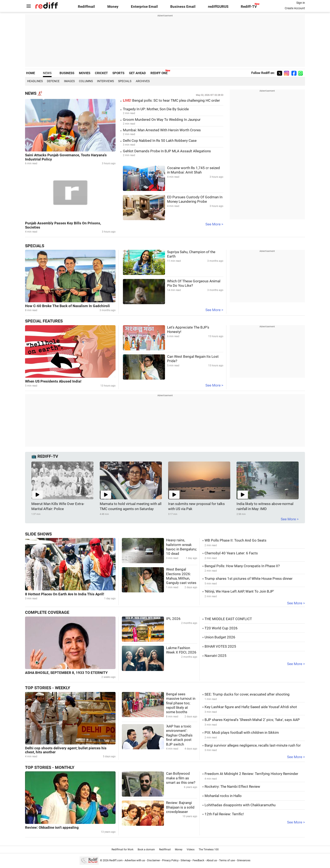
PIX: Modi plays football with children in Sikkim (242, 733)
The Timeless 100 (209, 850)
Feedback (198, 860)
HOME (31, 73)
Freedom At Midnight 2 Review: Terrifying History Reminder (251, 774)
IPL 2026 (173, 619)
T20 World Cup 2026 (221, 628)
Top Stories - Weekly (48, 688)
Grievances (244, 860)
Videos (191, 850)
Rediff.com (116, 860)
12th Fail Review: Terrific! (224, 814)
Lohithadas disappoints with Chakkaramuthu (240, 805)
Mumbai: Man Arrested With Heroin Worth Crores (162, 130)
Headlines (35, 81)
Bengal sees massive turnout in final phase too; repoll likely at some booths (181, 703)
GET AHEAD (137, 73)
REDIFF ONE (159, 73)
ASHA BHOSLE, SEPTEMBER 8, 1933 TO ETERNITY (66, 673)
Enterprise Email (144, 7)
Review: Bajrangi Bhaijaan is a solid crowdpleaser (180, 807)
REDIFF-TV (48, 456)
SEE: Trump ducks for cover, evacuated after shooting (247, 694)
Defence (53, 81)
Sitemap (186, 860)
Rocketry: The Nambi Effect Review (232, 787)
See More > (214, 224)
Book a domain (146, 850)
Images (69, 81)
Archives (143, 81)
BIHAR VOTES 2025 (220, 646)
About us (212, 860)
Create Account (295, 8)
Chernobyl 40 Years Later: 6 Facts (231, 553)
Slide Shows (38, 534)
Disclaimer (154, 860)
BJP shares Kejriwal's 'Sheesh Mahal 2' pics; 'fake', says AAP (252, 720)
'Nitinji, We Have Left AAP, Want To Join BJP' (239, 591)
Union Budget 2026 (220, 637)
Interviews (105, 81)
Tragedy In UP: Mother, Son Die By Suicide (156, 109)
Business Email (183, 7)
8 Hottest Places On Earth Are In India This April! (65, 594)
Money (113, 7)
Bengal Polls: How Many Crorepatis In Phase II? (242, 566)
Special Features (44, 321)
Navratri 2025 (216, 656)
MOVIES (85, 73)
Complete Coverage (47, 612)
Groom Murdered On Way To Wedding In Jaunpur (162, 120)
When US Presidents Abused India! (53, 381)
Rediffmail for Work (122, 850)
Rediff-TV (249, 7)
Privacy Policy (170, 860)
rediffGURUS (218, 7)
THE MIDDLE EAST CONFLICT (228, 619)
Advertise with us (135, 860)
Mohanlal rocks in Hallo (223, 796)
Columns (86, 81)
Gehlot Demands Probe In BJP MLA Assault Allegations (167, 151)
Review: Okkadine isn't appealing (52, 828)
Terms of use (227, 860)
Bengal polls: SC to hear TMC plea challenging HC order (171, 101)
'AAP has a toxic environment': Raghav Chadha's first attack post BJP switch (179, 735)
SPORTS (118, 73)
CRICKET (101, 73)
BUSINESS (67, 73)
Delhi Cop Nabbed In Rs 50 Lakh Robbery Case (160, 141)
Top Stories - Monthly (50, 767)
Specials (125, 81)
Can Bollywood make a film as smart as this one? (181, 778)
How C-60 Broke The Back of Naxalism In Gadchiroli (67, 306)
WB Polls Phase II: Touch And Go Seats (236, 540)
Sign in (301, 3)
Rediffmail (86, 7)
